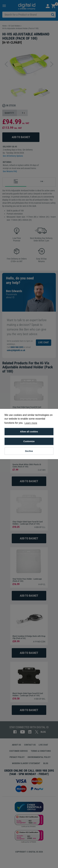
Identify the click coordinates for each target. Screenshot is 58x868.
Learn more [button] (31, 423)
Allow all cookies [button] (29, 432)
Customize (29, 441)
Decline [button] (29, 451)
